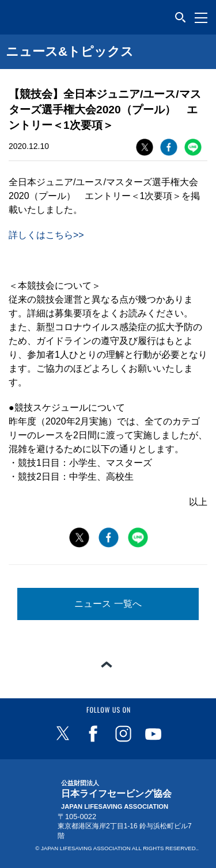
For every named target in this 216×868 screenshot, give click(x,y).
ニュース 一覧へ (108, 604)
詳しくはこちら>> (46, 235)
